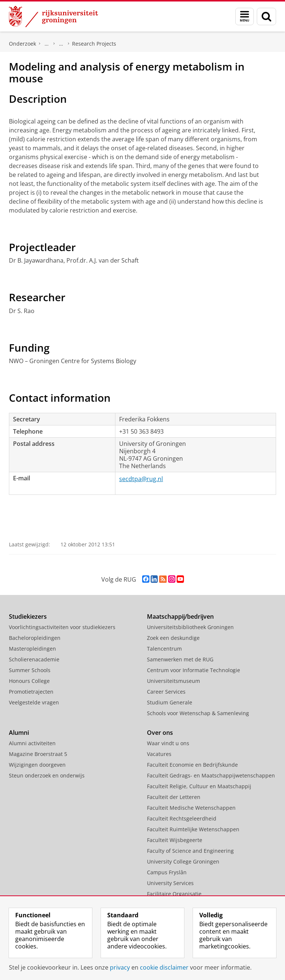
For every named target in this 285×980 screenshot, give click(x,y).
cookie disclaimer (164, 967)
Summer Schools (30, 670)
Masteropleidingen (32, 649)
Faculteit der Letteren (174, 797)
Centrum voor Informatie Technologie (194, 670)
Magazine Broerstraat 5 (38, 754)
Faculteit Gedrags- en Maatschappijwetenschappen (211, 775)
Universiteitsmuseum (173, 681)
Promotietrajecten (31, 692)
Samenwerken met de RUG (180, 659)
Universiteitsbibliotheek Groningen (190, 627)
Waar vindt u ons (168, 743)
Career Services (166, 692)
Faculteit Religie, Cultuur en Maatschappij (199, 786)
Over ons (160, 733)
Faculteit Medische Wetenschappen (191, 808)
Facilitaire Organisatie (174, 894)
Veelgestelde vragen (34, 702)
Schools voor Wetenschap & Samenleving (198, 713)
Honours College (29, 681)
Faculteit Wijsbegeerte (175, 840)
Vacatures (159, 754)
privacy (120, 967)
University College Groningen (183, 861)
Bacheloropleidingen (35, 638)
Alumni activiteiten (32, 743)
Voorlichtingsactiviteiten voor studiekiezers (62, 627)
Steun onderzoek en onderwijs (47, 775)
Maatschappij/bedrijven (180, 616)
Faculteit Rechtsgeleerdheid (182, 818)
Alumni (19, 733)
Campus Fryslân (167, 872)
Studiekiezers (28, 616)
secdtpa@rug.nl (141, 479)
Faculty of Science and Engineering (190, 851)
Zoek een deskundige (173, 638)
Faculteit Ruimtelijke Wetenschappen (193, 829)
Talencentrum (164, 649)
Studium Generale (170, 702)
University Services (170, 883)
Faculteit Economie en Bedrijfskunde (192, 765)
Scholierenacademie (34, 659)
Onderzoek (22, 44)
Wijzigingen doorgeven (37, 765)
